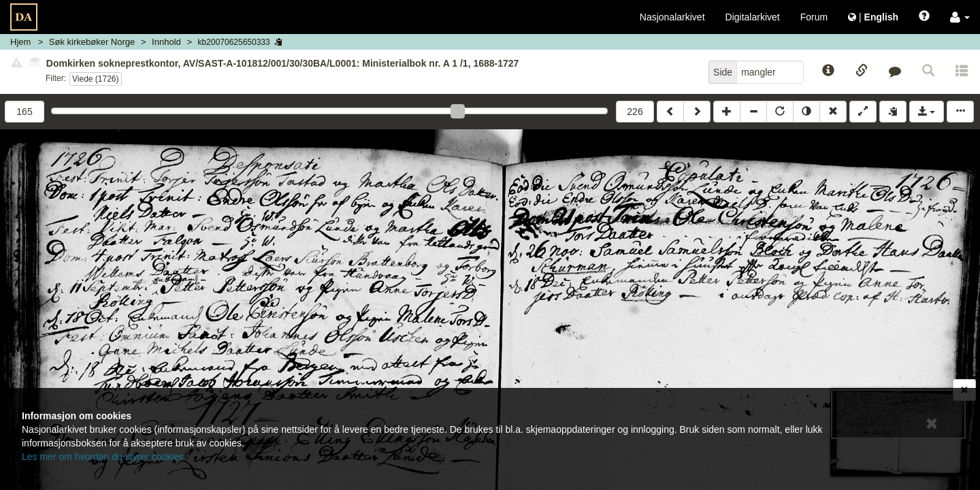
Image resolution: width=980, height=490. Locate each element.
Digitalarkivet (753, 17)
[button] (960, 17)
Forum (814, 17)
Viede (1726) (96, 79)
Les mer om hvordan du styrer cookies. (104, 457)
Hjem (20, 42)
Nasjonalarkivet (672, 17)
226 (635, 112)
